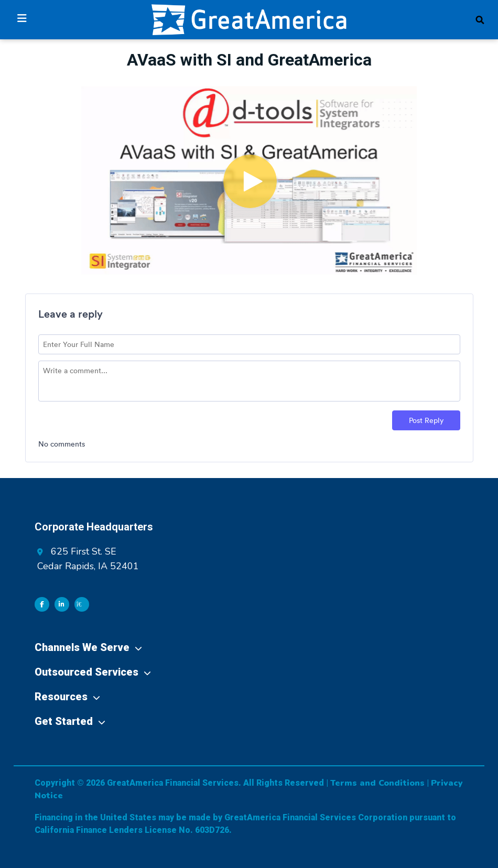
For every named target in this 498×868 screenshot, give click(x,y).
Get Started (64, 721)
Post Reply (426, 420)
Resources (61, 697)
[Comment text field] (249, 381)
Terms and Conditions (377, 783)
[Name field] (249, 344)
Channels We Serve (82, 647)
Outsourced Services (86, 672)
